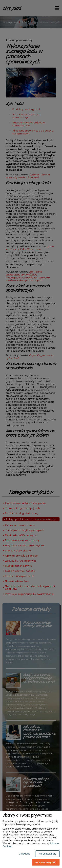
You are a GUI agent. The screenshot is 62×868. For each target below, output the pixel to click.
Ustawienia (24, 854)
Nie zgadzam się (48, 854)
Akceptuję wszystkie (46, 862)
